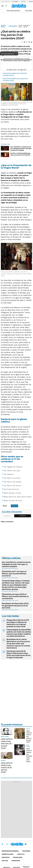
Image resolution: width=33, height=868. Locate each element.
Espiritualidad (13, 26)
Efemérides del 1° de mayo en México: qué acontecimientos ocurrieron (14, 574)
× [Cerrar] (16, 54)
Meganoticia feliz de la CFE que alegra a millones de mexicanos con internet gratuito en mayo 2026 (18, 623)
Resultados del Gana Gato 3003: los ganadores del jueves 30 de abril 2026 (15, 606)
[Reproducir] (16, 57)
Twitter (3, 844)
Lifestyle (21, 854)
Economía (29, 11)
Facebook (7, 844)
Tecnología (15, 1)
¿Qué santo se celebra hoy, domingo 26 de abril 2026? (29, 755)
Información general (13, 11)
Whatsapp (26, 844)
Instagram (11, 844)
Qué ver (5, 861)
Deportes (6, 857)
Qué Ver (23, 1)
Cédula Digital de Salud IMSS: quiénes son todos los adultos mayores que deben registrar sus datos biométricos (19, 633)
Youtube (21, 844)
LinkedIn (16, 844)
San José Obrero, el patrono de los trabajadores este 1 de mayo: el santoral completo (21, 149)
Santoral (14, 506)
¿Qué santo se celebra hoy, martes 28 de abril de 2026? (7, 768)
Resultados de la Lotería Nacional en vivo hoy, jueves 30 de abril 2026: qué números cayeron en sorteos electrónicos (18, 644)
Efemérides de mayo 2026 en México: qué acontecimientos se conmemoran (15, 596)
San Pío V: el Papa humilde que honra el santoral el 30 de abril (20, 154)
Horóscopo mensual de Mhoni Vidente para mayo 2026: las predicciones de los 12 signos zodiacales (18, 654)
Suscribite (23, 516)
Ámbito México (3, 26)
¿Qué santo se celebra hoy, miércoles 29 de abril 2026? (7, 744)
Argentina (16, 861)
